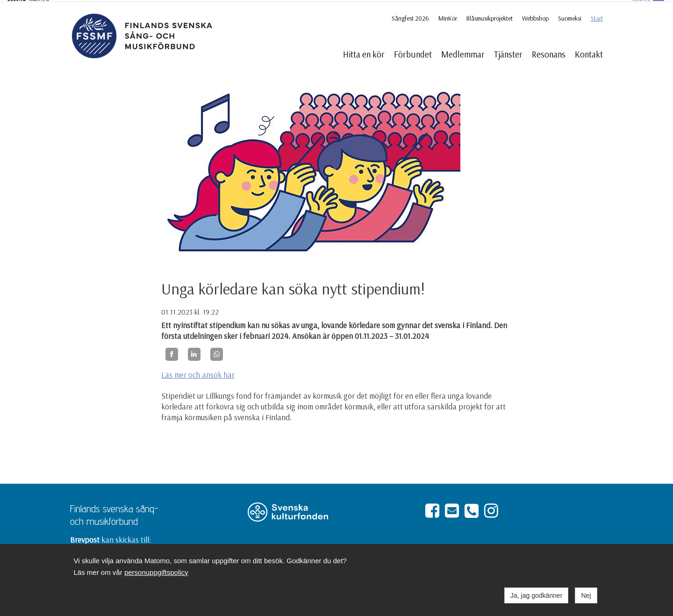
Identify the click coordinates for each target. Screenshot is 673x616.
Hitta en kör (364, 53)
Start (597, 17)
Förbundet (413, 53)
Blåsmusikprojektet (490, 17)
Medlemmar (463, 53)
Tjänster (508, 53)
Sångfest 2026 (410, 17)
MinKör (448, 17)
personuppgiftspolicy (156, 572)
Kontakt (589, 53)
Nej (586, 595)
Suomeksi (570, 17)
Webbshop (535, 17)
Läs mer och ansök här (198, 374)
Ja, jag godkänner (536, 595)
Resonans (549, 53)
